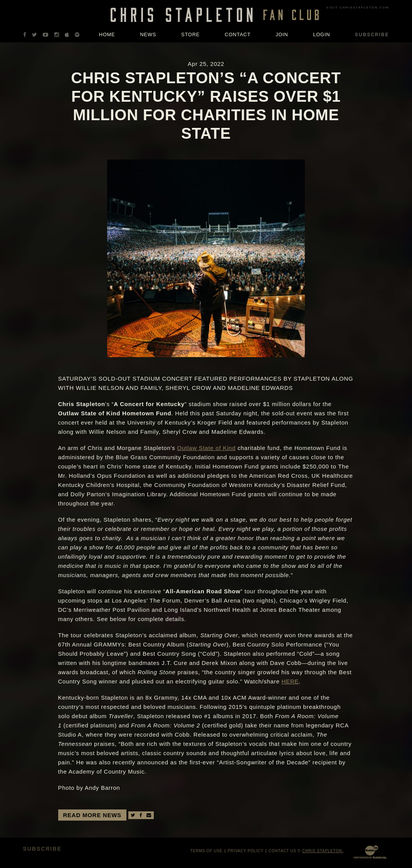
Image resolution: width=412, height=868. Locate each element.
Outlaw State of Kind (207, 448)
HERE (290, 681)
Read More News (92, 815)
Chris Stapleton (323, 851)
